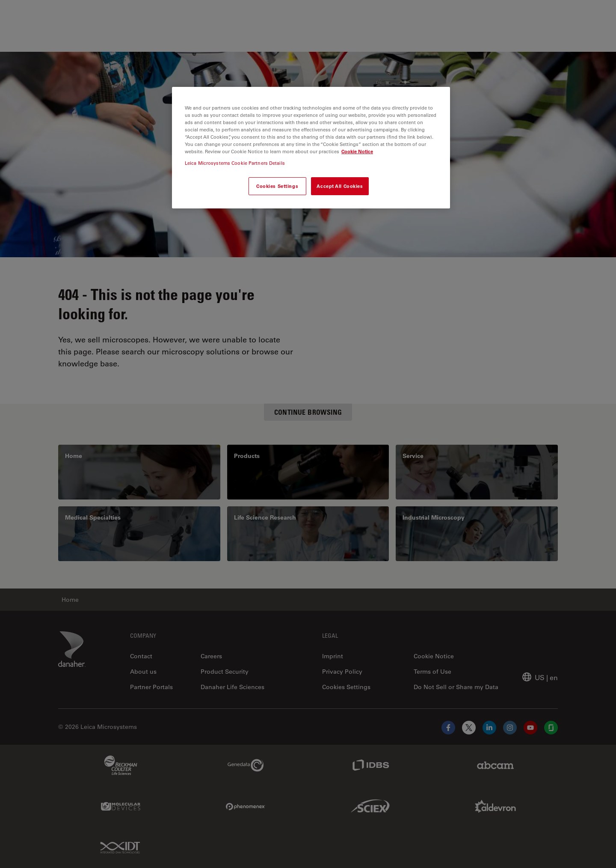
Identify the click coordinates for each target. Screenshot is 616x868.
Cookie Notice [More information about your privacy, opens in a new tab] (357, 151)
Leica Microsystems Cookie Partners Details (235, 163)
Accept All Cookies (340, 186)
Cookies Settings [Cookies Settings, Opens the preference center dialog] (277, 186)
